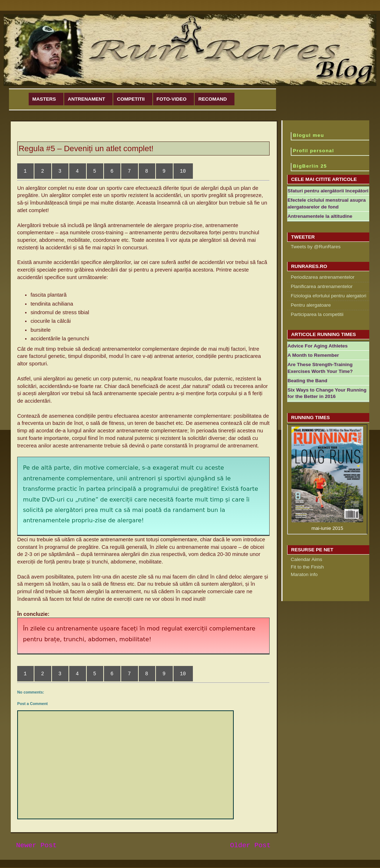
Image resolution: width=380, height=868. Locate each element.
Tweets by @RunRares (316, 247)
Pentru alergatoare (311, 305)
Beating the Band (307, 381)
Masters (44, 99)
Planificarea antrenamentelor (322, 286)
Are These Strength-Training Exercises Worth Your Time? (320, 368)
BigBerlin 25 (310, 166)
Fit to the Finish (307, 567)
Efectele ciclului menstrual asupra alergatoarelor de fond (327, 203)
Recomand (213, 99)
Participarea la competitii (317, 314)
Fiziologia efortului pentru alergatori (329, 296)
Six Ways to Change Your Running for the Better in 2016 (327, 393)
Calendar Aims (307, 559)
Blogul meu (308, 135)
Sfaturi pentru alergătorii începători (328, 191)
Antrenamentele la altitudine (320, 216)
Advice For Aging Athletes (318, 346)
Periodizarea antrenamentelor (323, 277)
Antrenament (86, 99)
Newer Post (36, 845)
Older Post (250, 845)
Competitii (131, 99)
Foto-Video (172, 99)
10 (183, 171)
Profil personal (313, 151)
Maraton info (304, 574)
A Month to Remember (313, 355)
